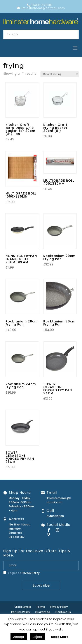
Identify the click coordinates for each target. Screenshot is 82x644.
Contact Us (63, 612)
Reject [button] (37, 637)
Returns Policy (21, 612)
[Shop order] (60, 74)
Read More (60, 637)
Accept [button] (19, 637)
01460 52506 (55, 516)
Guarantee (43, 612)
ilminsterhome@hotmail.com (59, 500)
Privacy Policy (31, 573)
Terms (40, 607)
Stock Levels (23, 607)
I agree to (21, 573)
